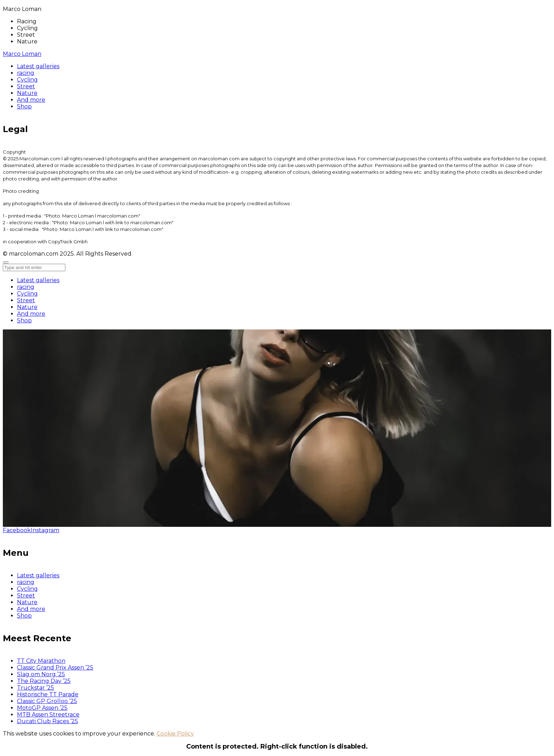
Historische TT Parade (48, 694)
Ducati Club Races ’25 (48, 721)
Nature (27, 307)
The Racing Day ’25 (44, 681)
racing (26, 287)
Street (26, 300)
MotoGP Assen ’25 (42, 708)
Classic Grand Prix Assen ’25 (55, 668)
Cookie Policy (175, 734)
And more (31, 314)
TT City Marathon (41, 661)
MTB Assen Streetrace (48, 715)
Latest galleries (38, 280)
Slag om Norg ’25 (41, 674)
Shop (24, 320)
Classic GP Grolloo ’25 (47, 701)
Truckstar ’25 (36, 688)
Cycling (27, 294)
